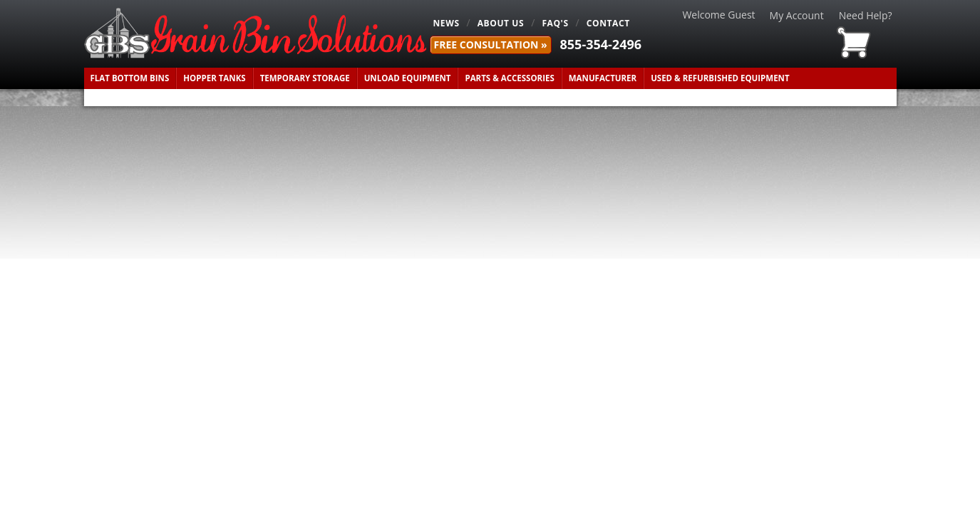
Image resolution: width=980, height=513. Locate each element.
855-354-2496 (601, 44)
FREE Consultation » (491, 45)
